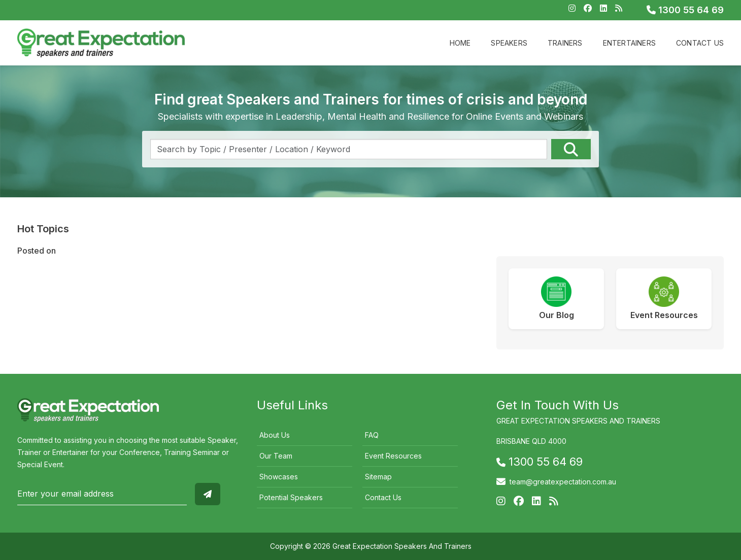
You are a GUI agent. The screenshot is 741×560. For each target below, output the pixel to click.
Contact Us (700, 43)
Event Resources (393, 456)
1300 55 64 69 (685, 10)
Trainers (565, 43)
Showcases (279, 477)
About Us (275, 435)
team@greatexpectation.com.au (563, 482)
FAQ (372, 435)
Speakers (509, 43)
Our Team (276, 456)
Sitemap (378, 477)
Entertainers (629, 43)
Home (460, 43)
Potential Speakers (291, 497)
